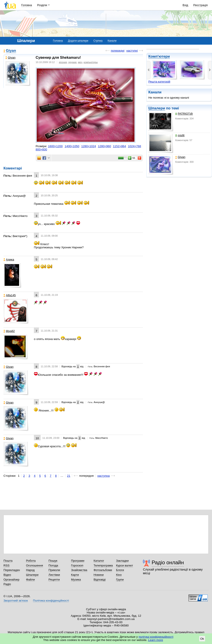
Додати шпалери (78, 41)
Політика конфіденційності (51, 601)
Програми (78, 561)
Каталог (99, 561)
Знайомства (79, 570)
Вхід (185, 5)
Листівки (54, 575)
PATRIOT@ (184, 114)
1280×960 (104, 146)
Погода (53, 565)
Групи (120, 580)
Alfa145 (10, 295)
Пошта (8, 561)
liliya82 (9, 331)
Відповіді (100, 580)
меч (80, 62)
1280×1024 (89, 146)
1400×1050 (72, 146)
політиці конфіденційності (156, 637)
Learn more (156, 640)
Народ (30, 570)
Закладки (122, 561)
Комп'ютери (159, 56)
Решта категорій (159, 82)
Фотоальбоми (103, 570)
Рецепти (54, 580)
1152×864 (119, 146)
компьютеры (91, 62)
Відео (7, 575)
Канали (112, 41)
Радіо (7, 584)
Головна (27, 5)
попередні (118, 51)
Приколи (54, 570)
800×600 (41, 149)
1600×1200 (55, 146)
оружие (72, 62)
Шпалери (157, 108)
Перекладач (12, 570)
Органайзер (11, 580)
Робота (31, 561)
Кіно (119, 575)
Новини (99, 575)
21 (69, 476)
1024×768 (134, 146)
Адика (9, 259)
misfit (180, 135)
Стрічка (98, 41)
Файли (31, 580)
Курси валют (124, 565)
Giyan (180, 157)
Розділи (42, 5)
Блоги (120, 570)
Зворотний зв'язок (16, 601)
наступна (104, 476)
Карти (75, 575)
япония (63, 62)
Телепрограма (103, 565)
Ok (202, 639)
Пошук (53, 561)
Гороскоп (77, 565)
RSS (7, 565)
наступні (132, 51)
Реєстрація (200, 5)
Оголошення (35, 565)
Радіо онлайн (168, 562)
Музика (76, 580)
